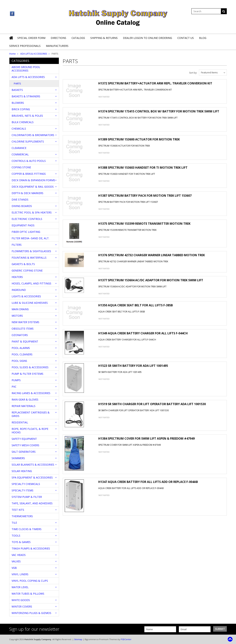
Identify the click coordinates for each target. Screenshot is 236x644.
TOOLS (16, 536)
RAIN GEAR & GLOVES (25, 400)
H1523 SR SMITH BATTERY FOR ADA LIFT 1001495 (133, 366)
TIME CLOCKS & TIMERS (27, 529)
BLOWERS (18, 103)
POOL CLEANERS (22, 354)
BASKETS (17, 90)
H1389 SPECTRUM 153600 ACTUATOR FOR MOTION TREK (139, 139)
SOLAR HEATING (22, 471)
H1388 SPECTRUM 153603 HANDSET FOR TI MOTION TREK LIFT (143, 168)
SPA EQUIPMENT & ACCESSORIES (32, 477)
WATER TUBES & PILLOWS (28, 594)
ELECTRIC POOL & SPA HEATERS (32, 212)
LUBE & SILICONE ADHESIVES (30, 303)
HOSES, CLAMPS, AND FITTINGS (31, 283)
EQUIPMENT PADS (23, 225)
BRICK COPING (21, 109)
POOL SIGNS (19, 361)
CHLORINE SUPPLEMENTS (28, 141)
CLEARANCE (19, 148)
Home (12, 54)
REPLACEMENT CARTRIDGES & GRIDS (31, 414)
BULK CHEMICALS (23, 122)
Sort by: (193, 73)
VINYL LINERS (20, 574)
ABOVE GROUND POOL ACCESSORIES (26, 69)
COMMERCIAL (20, 154)
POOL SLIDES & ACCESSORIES (30, 367)
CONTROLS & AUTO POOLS (29, 161)
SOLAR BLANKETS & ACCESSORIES (33, 465)
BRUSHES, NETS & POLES (27, 116)
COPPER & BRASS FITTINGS (29, 174)
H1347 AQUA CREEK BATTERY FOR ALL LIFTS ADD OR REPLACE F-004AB (148, 482)
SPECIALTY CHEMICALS (26, 484)
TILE (14, 523)
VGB (14, 568)
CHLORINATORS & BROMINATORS (33, 135)
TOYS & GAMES (21, 542)
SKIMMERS (18, 458)
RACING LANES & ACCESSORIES (31, 393)
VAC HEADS (19, 555)
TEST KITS (18, 510)
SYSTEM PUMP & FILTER (27, 497)
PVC (14, 387)
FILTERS (17, 245)
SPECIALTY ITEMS (22, 490)
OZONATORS (20, 335)
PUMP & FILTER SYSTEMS (27, 374)
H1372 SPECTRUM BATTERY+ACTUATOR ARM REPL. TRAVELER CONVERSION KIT (155, 83)
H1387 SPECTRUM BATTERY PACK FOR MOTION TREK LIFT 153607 (145, 196)
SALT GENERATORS (24, 452)
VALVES (16, 561)
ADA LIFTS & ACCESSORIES (34, 54)
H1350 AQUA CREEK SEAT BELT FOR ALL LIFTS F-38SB (136, 305)
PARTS (17, 83)
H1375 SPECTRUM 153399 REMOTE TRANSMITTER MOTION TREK (144, 224)
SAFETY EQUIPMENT (24, 439)
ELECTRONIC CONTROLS (27, 219)
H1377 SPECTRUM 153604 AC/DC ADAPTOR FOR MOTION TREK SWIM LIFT (151, 280)
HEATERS (17, 277)
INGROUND (19, 290)
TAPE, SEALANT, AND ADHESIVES (32, 503)
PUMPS (16, 380)
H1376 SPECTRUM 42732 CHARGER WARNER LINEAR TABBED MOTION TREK (152, 255)
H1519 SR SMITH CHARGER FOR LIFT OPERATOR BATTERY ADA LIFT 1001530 (152, 404)
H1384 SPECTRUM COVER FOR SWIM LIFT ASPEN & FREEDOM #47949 (146, 438)
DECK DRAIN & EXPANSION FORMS (33, 180)
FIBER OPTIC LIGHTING (26, 232)
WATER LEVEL (20, 587)
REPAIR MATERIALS (24, 406)
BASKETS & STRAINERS (26, 96)
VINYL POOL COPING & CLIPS (30, 581)
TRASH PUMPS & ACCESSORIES (31, 548)
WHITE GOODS (21, 600)
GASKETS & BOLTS (23, 264)
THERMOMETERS (22, 516)
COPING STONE (21, 167)
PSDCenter (126, 639)
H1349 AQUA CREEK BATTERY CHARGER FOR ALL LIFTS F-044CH (143, 333)
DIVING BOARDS (22, 206)
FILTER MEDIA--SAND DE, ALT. (30, 238)
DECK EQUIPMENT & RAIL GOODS (33, 187)
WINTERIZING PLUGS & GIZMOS (31, 613)
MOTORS (17, 316)
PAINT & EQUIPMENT (25, 341)
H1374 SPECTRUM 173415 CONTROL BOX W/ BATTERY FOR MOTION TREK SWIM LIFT (159, 111)
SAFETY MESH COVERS (25, 445)
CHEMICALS (19, 129)
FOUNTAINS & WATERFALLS (29, 258)
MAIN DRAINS (20, 309)
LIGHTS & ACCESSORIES (26, 296)
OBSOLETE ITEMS (23, 329)
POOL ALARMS (21, 348)
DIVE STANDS (20, 200)
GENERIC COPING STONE (27, 270)
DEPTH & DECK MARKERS (27, 193)
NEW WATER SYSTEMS (25, 322)
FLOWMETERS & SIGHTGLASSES (31, 251)
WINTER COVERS (22, 606)
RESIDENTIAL (20, 422)
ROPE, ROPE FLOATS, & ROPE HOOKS (30, 431)
